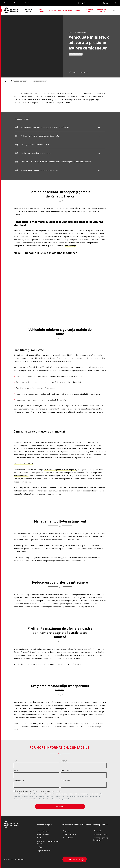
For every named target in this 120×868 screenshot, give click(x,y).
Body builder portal (100, 834)
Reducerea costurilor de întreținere (36, 153)
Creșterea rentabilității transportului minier (40, 170)
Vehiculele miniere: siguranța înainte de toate (40, 136)
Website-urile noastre (91, 3)
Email (16, 770)
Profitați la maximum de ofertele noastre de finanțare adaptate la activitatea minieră (56, 162)
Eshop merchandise (70, 834)
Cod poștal (65, 780)
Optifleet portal (68, 838)
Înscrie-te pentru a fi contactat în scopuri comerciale (39, 791)
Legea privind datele (44, 851)
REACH (40, 847)
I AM (114, 10)
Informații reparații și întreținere (101, 839)
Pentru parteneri (100, 825)
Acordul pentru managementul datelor (48, 842)
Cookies (40, 838)
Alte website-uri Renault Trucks (76, 825)
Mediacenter (98, 831)
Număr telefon (67, 770)
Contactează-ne (73, 859)
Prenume (65, 761)
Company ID (19, 780)
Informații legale (44, 825)
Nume (16, 761)
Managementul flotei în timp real (35, 144)
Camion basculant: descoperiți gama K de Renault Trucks (45, 127)
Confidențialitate (43, 834)
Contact (106, 3)
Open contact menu (106, 3)
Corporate (66, 831)
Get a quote (60, 806)
